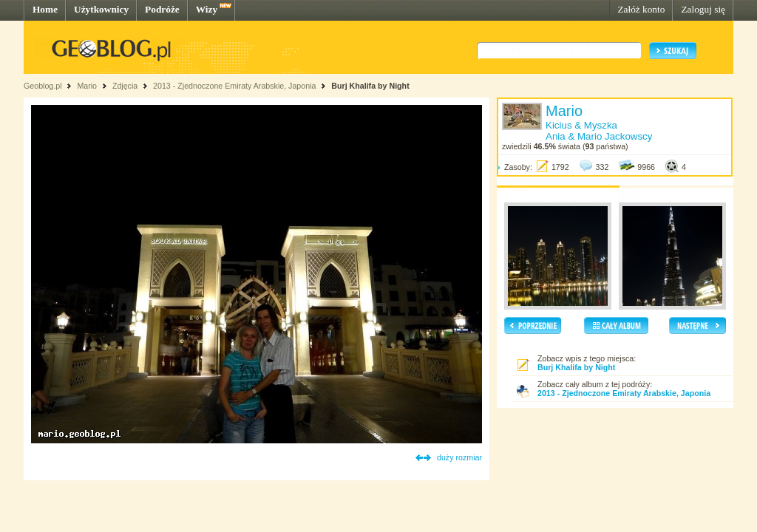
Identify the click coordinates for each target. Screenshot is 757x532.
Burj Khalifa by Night (370, 86)
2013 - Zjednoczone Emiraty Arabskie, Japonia (234, 86)
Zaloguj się (703, 9)
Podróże (162, 9)
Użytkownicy (101, 9)
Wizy (207, 9)
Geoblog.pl (43, 86)
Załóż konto (641, 9)
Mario (87, 86)
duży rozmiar (459, 457)
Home (45, 9)
